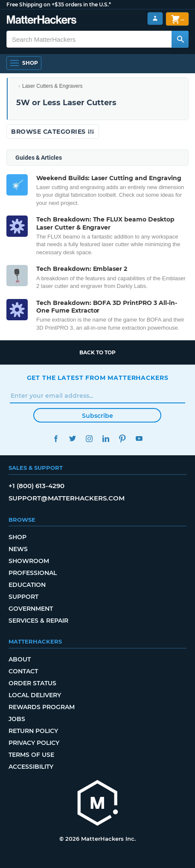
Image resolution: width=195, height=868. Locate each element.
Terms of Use (31, 755)
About (20, 659)
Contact (23, 671)
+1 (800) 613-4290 (36, 486)
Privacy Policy (34, 743)
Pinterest (123, 438)
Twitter (73, 438)
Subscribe (97, 416)
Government (31, 609)
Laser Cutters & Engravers (52, 86)
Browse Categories (53, 132)
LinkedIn (106, 438)
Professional (33, 573)
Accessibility (31, 767)
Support (23, 597)
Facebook (56, 438)
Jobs (17, 719)
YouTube (139, 438)
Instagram (89, 438)
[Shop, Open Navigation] (24, 63)
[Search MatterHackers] (180, 39)
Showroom (29, 561)
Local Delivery (35, 695)
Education (27, 585)
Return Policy (33, 731)
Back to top (97, 352)
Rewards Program (42, 707)
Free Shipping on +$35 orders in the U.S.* (59, 4)
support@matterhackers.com (67, 498)
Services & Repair (38, 621)
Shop (17, 537)
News (18, 549)
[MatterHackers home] (42, 21)
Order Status (32, 683)
